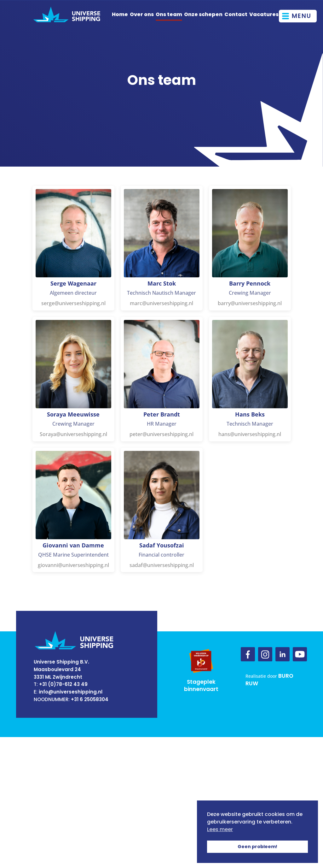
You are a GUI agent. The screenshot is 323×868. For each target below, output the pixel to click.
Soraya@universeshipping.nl (73, 434)
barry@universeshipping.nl (250, 303)
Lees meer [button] (220, 829)
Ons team (169, 14)
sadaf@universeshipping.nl (162, 565)
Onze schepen (203, 14)
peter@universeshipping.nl (161, 434)
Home (120, 14)
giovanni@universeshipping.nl (73, 565)
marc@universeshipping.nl (161, 303)
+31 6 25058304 (90, 699)
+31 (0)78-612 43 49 (63, 684)
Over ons (142, 14)
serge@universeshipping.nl (73, 303)
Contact (236, 14)
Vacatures (264, 14)
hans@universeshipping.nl (250, 434)
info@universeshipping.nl (71, 692)
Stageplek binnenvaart (201, 686)
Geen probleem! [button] (257, 847)
